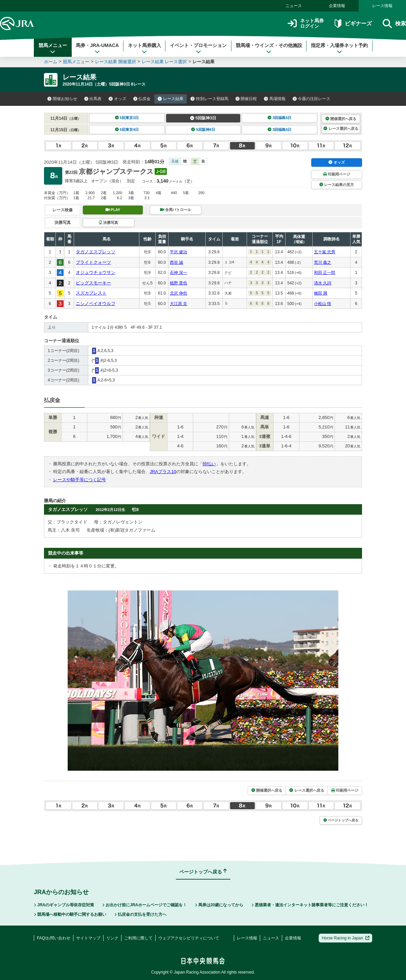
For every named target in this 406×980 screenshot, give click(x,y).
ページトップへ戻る (341, 820)
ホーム (51, 62)
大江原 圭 (178, 304)
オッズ (117, 99)
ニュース (294, 6)
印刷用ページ (337, 174)
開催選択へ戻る (341, 119)
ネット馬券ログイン (306, 24)
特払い (209, 464)
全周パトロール (176, 210)
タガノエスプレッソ (96, 252)
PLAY (113, 210)
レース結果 (171, 99)
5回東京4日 (127, 130)
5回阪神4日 (203, 130)
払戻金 (142, 99)
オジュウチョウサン (96, 272)
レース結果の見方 (337, 185)
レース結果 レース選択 (164, 62)
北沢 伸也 (178, 293)
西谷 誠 (176, 262)
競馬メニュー (53, 48)
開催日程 (246, 99)
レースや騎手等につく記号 (80, 480)
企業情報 (337, 6)
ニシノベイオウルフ (96, 304)
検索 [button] (394, 24)
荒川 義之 (323, 262)
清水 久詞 (323, 283)
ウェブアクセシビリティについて (189, 938)
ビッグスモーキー (93, 283)
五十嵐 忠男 (325, 252)
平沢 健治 (178, 252)
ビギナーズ (353, 24)
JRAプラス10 (163, 472)
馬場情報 (275, 99)
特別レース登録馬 (209, 99)
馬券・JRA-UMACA (97, 48)
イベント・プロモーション (198, 48)
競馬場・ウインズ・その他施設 (269, 48)
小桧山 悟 (323, 304)
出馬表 (93, 99)
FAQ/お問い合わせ (54, 938)
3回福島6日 (280, 130)
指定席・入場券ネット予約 (339, 48)
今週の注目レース (312, 99)
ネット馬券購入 (144, 48)
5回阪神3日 (203, 118)
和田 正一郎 (325, 273)
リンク (112, 938)
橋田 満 (321, 293)
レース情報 (382, 6)
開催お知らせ (62, 99)
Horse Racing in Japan (346, 938)
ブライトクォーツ (93, 262)
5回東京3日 (127, 118)
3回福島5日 (280, 118)
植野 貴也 (178, 283)
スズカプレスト (91, 293)
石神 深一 (178, 273)
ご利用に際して (138, 938)
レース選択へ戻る (341, 129)
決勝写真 (108, 223)
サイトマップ (88, 938)
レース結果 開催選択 (116, 62)
